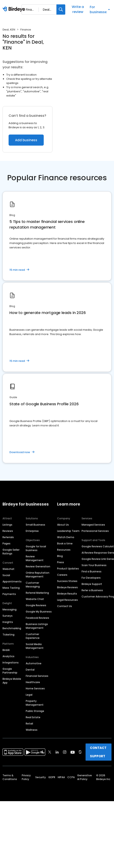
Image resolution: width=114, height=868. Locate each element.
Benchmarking (12, 628)
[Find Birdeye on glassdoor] (80, 752)
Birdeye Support (92, 584)
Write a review (78, 9)
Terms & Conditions (10, 777)
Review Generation (38, 566)
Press (61, 562)
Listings (7, 525)
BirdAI (6, 650)
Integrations (11, 663)
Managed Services (93, 525)
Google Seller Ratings (11, 552)
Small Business (35, 525)
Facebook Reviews (37, 618)
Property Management (35, 703)
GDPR (52, 777)
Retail (29, 724)
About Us (63, 525)
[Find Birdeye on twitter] (50, 752)
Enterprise (32, 531)
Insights (8, 622)
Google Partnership (10, 671)
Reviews (8, 531)
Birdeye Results (67, 594)
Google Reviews (36, 605)
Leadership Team (68, 531)
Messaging (10, 609)
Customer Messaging (33, 585)
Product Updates (68, 569)
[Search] (61, 10)
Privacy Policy (26, 777)
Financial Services (37, 676)
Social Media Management (35, 646)
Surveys (8, 616)
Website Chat (35, 599)
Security (41, 777)
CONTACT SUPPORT (98, 752)
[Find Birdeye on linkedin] (57, 752)
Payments (9, 594)
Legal (29, 695)
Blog (60, 556)
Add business (26, 140)
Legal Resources (67, 600)
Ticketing (8, 635)
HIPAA (61, 777)
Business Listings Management (37, 626)
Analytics (8, 656)
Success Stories (67, 581)
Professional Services (95, 531)
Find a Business (92, 571)
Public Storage (35, 711)
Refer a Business (92, 590)
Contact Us (65, 606)
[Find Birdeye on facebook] (42, 752)
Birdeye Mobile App (12, 681)
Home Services (35, 688)
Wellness (32, 730)
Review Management (35, 558)
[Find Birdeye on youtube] (73, 752)
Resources (64, 550)
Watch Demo (66, 537)
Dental (30, 670)
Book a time (65, 543)
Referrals (8, 537)
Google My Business (39, 612)
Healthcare (33, 682)
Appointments (12, 581)
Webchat (8, 569)
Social (6, 575)
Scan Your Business (94, 565)
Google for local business (36, 548)
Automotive (34, 663)
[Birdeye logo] (15, 9)
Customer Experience (33, 636)
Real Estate (33, 717)
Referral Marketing (37, 593)
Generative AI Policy (85, 777)
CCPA (71, 777)
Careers (62, 575)
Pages (6, 543)
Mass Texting (11, 588)
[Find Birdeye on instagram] (65, 752)
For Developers (91, 578)
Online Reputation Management (38, 575)
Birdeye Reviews (67, 587)
